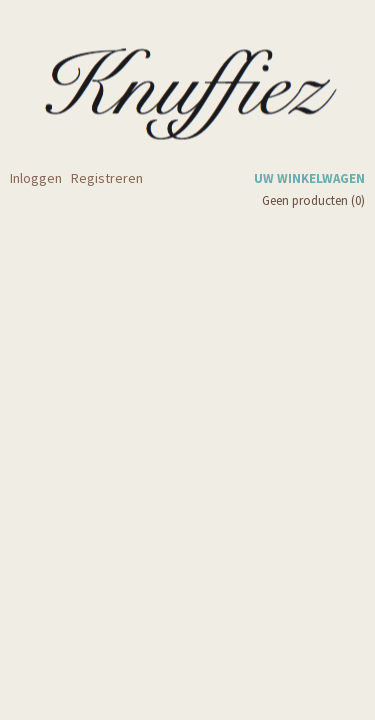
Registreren (107, 178)
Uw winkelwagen (309, 178)
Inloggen (36, 178)
